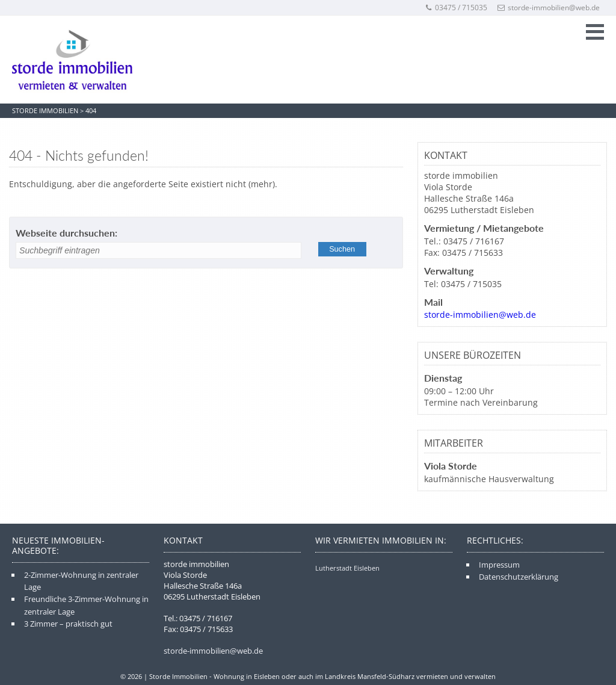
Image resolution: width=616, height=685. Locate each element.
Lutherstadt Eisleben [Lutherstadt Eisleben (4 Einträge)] (347, 568)
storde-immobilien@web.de (549, 8)
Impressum (499, 565)
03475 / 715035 (456, 8)
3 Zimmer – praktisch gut (68, 624)
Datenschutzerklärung (519, 577)
